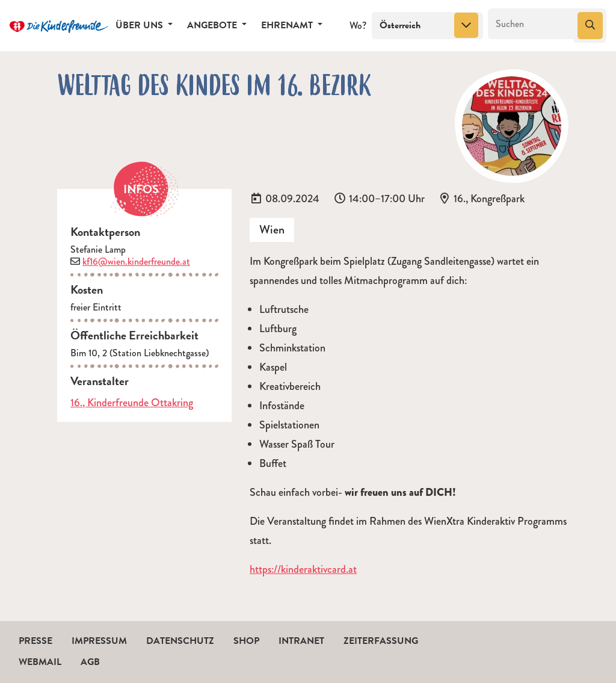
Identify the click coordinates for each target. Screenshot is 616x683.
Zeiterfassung (381, 641)
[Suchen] (531, 24)
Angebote (213, 25)
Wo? (358, 26)
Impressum (99, 641)
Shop (246, 641)
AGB (90, 662)
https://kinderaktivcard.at (303, 569)
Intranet (301, 641)
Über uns (140, 25)
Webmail (40, 662)
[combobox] (427, 26)
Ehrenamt (288, 25)
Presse (35, 641)
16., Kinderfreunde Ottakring (132, 403)
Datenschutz (180, 641)
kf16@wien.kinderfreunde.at (136, 261)
